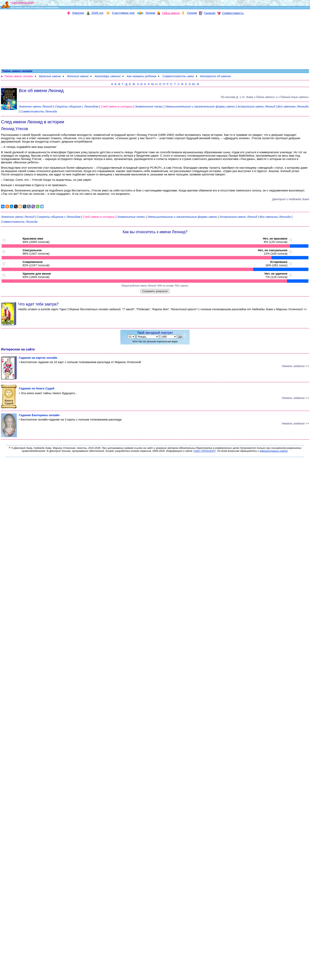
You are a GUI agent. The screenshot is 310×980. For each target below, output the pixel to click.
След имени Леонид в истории (33, 122)
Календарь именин (108, 76)
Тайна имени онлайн (19, 76)
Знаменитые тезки (149, 106)
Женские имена (78, 76)
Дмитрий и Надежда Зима (291, 199)
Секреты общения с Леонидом (77, 106)
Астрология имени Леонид (256, 106)
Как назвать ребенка (141, 76)
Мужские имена (50, 76)
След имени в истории (116, 106)
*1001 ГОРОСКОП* (205, 451)
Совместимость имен (178, 76)
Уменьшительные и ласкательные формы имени (200, 106)
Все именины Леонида (293, 106)
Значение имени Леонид (36, 106)
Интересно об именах (216, 76)
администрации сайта (273, 451)
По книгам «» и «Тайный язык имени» (265, 97)
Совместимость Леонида (39, 111)
